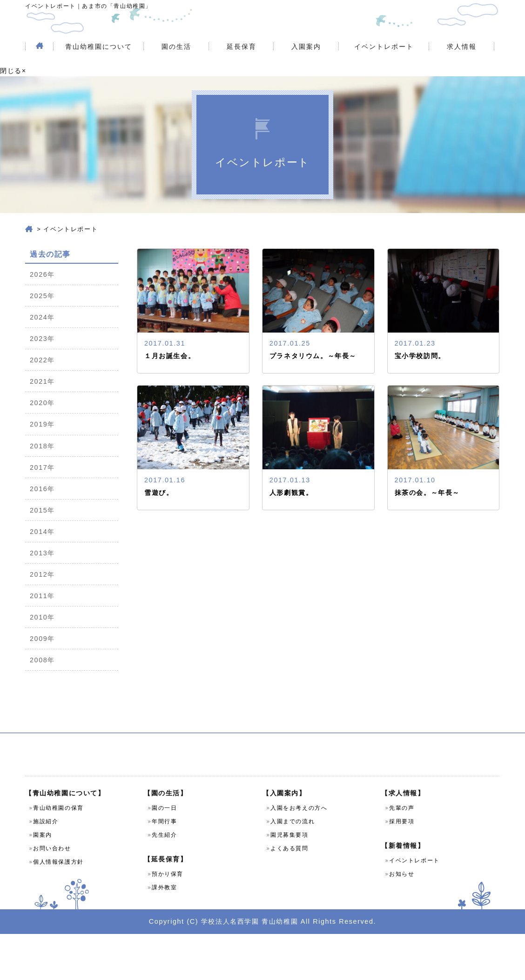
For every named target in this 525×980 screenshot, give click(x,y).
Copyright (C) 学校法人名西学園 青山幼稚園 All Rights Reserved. (262, 967)
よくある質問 (289, 894)
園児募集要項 (289, 881)
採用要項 (402, 867)
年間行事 (164, 867)
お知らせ (402, 920)
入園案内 (306, 67)
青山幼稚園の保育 (58, 854)
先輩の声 (402, 854)
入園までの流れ (293, 867)
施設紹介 (46, 867)
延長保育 (242, 67)
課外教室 (164, 933)
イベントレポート (384, 67)
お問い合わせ (52, 894)
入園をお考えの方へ (299, 854)
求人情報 (462, 67)
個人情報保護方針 (58, 908)
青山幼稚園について (99, 67)
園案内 (43, 881)
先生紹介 (164, 881)
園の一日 (164, 854)
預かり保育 (168, 920)
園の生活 (176, 67)
